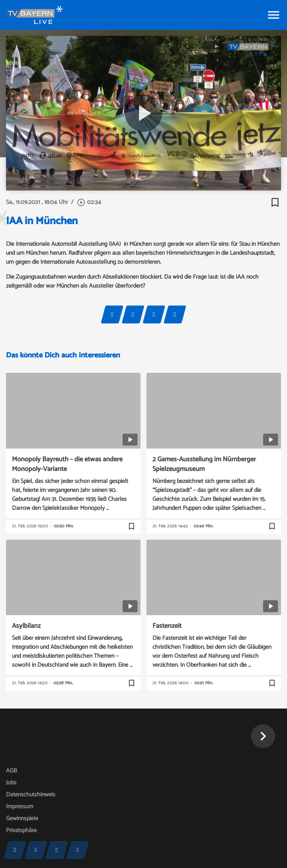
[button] (263, 736)
